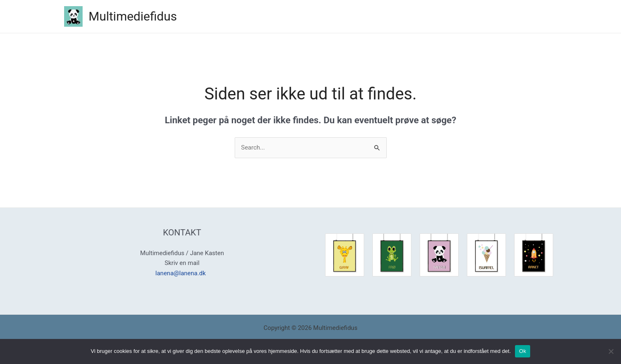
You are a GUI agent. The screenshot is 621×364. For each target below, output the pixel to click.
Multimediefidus (133, 16)
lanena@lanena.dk (182, 273)
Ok (523, 351)
